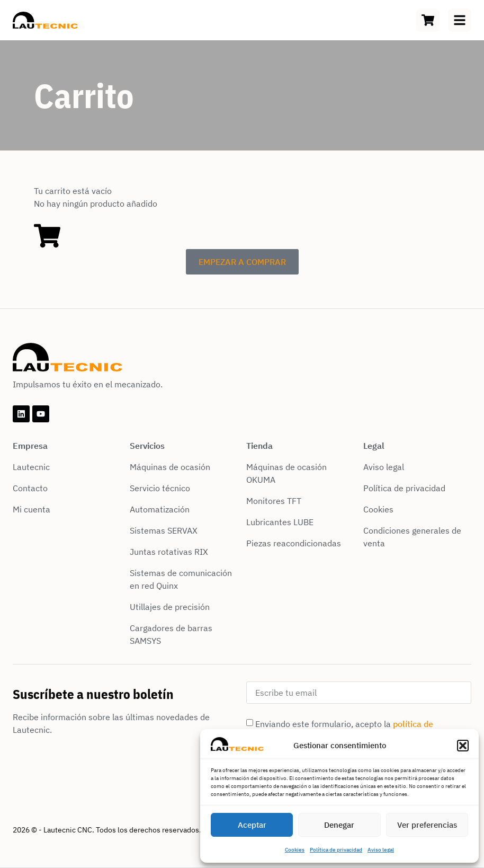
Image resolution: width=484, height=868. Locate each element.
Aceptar (252, 825)
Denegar (339, 825)
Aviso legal (381, 850)
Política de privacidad (336, 850)
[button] (463, 746)
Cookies (295, 850)
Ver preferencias (427, 825)
